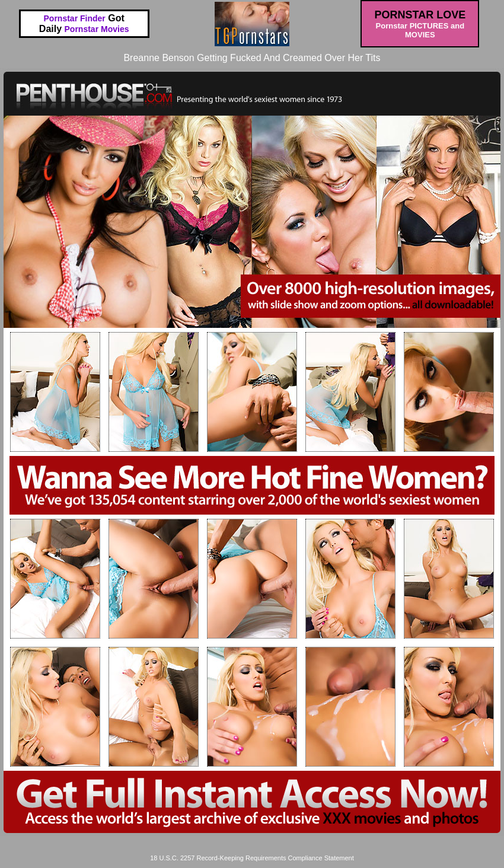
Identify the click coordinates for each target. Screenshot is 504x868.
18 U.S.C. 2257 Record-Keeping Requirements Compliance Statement (252, 858)
